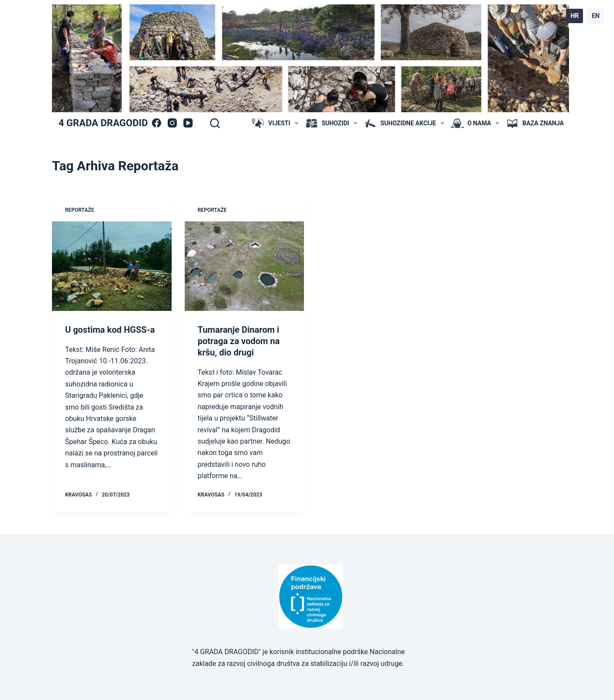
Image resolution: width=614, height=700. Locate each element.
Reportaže (79, 210)
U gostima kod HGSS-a (110, 330)
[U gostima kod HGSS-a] (112, 266)
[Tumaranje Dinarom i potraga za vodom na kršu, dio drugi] (245, 266)
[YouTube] (188, 123)
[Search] (215, 123)
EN (596, 16)
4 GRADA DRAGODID (103, 123)
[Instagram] (172, 123)
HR (574, 16)
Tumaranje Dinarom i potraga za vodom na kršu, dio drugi (239, 341)
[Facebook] (157, 123)
